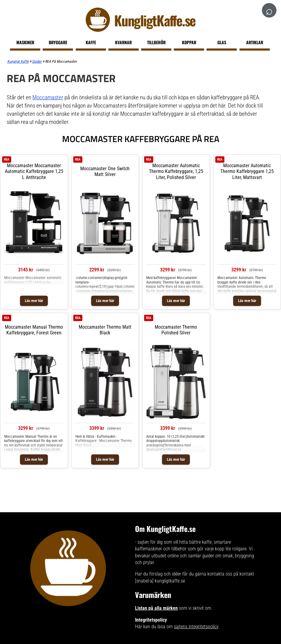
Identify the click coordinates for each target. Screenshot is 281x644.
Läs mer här (34, 301)
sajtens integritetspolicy (196, 627)
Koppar (189, 42)
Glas (222, 42)
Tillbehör (156, 42)
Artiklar (255, 42)
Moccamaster (48, 97)
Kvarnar (123, 42)
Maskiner (25, 42)
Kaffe (91, 42)
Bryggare (58, 42)
